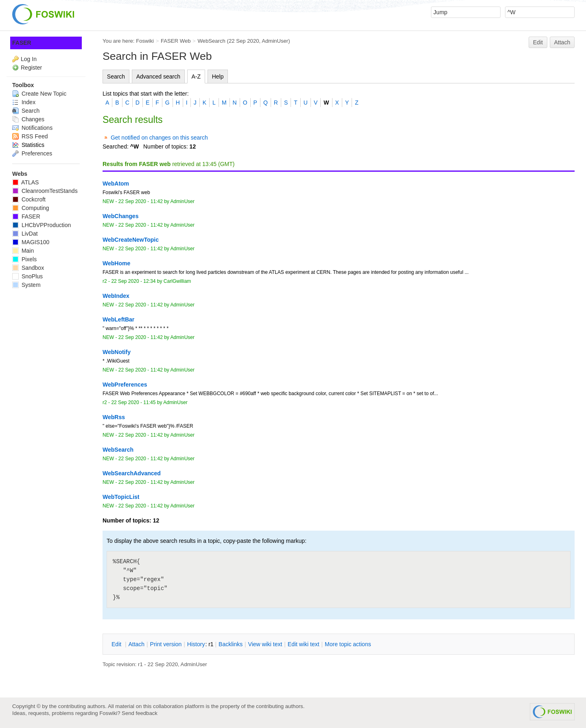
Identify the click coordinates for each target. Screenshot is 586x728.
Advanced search (158, 77)
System (26, 285)
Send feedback (140, 713)
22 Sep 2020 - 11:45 (133, 402)
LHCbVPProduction (42, 225)
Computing (31, 208)
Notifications (32, 128)
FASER (22, 43)
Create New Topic (39, 94)
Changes (28, 119)
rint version (166, 644)
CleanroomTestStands (45, 191)
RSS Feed (30, 136)
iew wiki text (265, 644)
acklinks (231, 644)
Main (23, 251)
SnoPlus (27, 276)
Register (31, 68)
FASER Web (176, 41)
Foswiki (145, 41)
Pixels (24, 259)
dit (117, 644)
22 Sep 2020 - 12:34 (133, 281)
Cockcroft (29, 199)
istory (196, 644)
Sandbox (28, 268)
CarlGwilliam (177, 281)
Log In (29, 59)
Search (116, 77)
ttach (136, 644)
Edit (538, 42)
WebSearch (211, 41)
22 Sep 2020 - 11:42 (141, 201)
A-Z (196, 77)
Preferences (32, 153)
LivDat (25, 234)
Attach (562, 42)
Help (218, 77)
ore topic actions (348, 644)
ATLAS (25, 182)
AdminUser (275, 41)
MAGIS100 (31, 242)
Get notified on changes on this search (159, 138)
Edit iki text (304, 644)
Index (24, 102)
